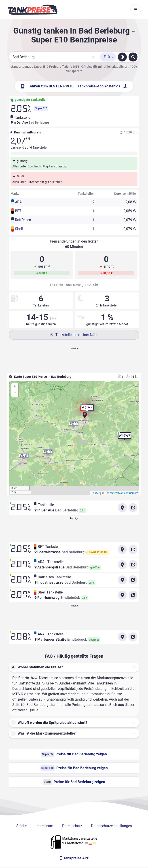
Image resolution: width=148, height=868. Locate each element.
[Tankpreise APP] (74, 858)
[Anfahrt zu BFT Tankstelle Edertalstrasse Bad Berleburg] (122, 549)
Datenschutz (72, 826)
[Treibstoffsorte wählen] (108, 57)
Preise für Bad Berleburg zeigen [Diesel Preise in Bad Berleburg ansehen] (74, 782)
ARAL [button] (19, 202)
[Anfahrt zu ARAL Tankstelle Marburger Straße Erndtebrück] (122, 637)
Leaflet (95, 493)
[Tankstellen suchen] (133, 57)
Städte (21, 826)
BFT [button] (18, 211)
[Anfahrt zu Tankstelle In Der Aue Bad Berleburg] (122, 508)
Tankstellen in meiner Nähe (74, 335)
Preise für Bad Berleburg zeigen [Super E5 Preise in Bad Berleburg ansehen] (74, 754)
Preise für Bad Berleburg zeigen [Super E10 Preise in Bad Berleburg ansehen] (74, 768)
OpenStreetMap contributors (121, 493)
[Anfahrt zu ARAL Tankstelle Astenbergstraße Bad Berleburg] (122, 565)
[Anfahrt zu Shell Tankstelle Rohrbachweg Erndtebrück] (122, 595)
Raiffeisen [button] (23, 220)
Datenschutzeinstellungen (111, 826)
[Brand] (33, 10)
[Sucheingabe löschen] (93, 57)
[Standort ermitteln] (122, 57)
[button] (85, 416)
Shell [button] (19, 229)
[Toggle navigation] (136, 10)
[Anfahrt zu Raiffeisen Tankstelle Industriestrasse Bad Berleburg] (122, 580)
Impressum (44, 826)
